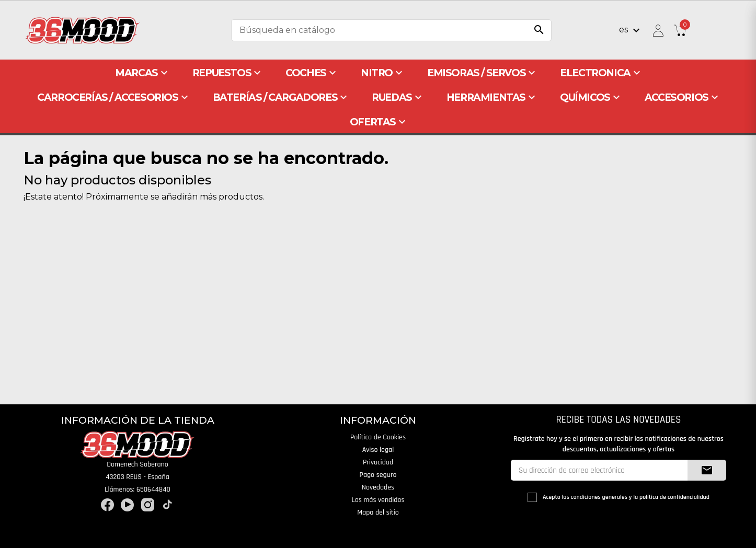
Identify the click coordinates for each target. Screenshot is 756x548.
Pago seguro (378, 475)
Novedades (378, 487)
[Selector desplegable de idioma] (631, 30)
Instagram (148, 505)
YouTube (127, 505)
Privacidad (378, 462)
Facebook (107, 505)
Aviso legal (378, 450)
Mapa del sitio (378, 512)
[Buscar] (391, 30)
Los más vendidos (378, 500)
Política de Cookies (378, 437)
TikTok (168, 505)
